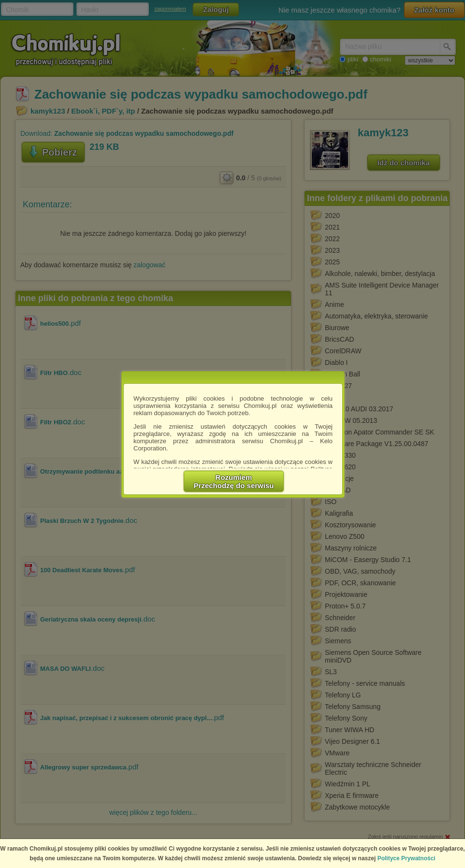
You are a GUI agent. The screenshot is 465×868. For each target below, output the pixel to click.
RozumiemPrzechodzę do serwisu (234, 481)
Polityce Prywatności (407, 858)
